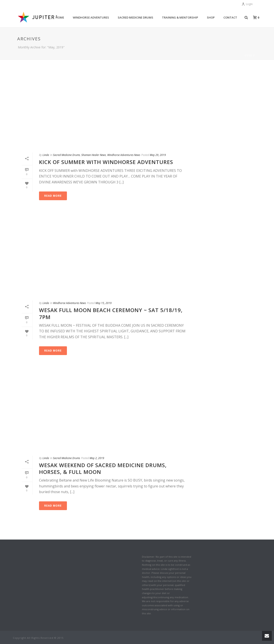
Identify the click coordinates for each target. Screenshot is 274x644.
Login (247, 4)
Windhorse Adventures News (124, 155)
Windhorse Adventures (91, 17)
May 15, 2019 (104, 303)
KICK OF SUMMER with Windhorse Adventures (106, 162)
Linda (46, 155)
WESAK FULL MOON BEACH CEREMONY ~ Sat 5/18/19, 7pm (111, 313)
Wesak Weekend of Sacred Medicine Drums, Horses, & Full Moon (103, 468)
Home (248, 55)
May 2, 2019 (97, 458)
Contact (230, 17)
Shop (211, 17)
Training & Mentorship (180, 17)
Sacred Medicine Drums (135, 17)
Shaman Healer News (94, 155)
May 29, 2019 (158, 155)
